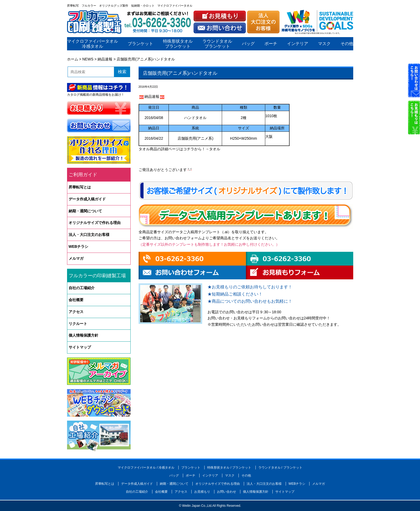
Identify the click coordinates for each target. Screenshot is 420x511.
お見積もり (202, 492)
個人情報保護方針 (83, 335)
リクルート (78, 324)
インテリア (297, 44)
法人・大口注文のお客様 (89, 235)
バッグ (248, 44)
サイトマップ (80, 347)
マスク (324, 44)
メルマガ (76, 258)
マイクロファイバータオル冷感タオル (92, 44)
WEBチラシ (79, 246)
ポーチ (271, 44)
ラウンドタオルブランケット (217, 44)
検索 (122, 72)
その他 (347, 44)
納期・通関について (85, 211)
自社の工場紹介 (82, 288)
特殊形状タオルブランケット (178, 44)
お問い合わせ (227, 492)
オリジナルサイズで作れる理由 (95, 223)
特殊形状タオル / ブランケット (229, 468)
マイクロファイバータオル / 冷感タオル (146, 468)
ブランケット (140, 44)
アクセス (76, 312)
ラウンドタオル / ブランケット (280, 468)
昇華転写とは (80, 187)
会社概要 (76, 300)
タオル (215, 149)
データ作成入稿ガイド (87, 199)
